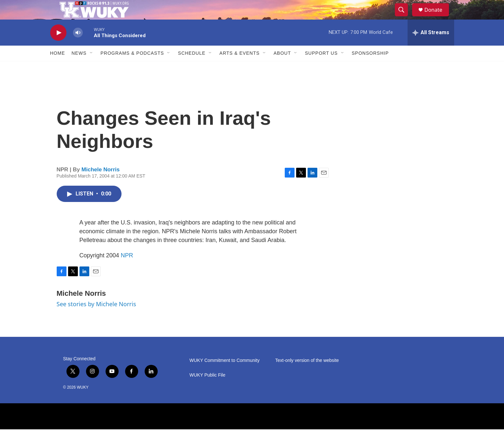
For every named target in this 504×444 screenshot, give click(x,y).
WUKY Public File (208, 390)
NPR (127, 270)
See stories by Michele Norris (96, 319)
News (79, 68)
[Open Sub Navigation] (92, 68)
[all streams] (431, 47)
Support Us (321, 68)
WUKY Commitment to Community (225, 375)
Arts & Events (240, 68)
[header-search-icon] (405, 17)
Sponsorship (370, 68)
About (282, 68)
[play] (58, 47)
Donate (438, 17)
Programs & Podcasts (132, 68)
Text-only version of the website (307, 375)
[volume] (78, 47)
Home (58, 68)
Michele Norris (101, 184)
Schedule (192, 68)
